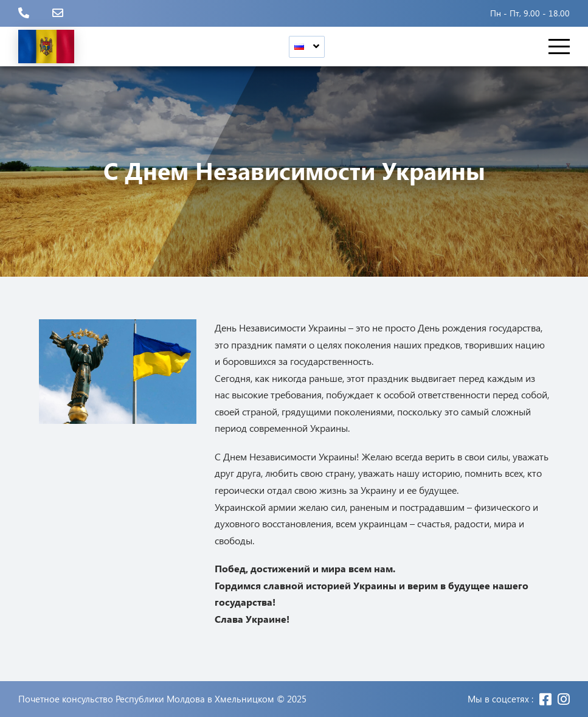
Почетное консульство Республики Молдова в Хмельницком (146, 699)
